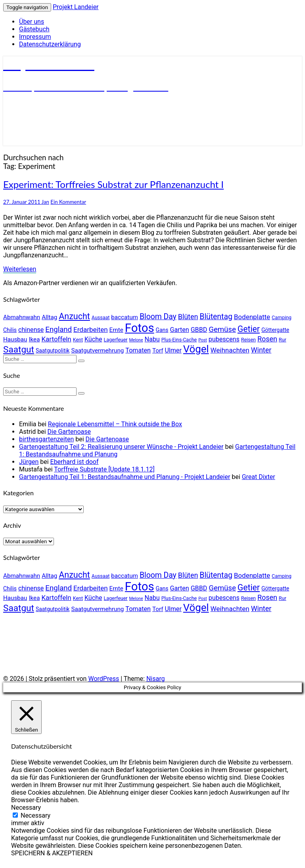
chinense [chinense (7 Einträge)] (31, 330)
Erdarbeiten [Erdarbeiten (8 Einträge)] (91, 330)
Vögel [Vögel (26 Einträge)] (196, 349)
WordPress (104, 679)
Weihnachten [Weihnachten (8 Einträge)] (230, 350)
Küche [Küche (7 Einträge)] (93, 339)
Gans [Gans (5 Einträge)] (162, 330)
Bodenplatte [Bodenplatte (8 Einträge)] (252, 317)
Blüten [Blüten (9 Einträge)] (188, 317)
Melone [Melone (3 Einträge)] (136, 340)
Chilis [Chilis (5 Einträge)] (10, 330)
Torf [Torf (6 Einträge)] (158, 351)
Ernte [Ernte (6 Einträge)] (116, 330)
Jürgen (29, 462)
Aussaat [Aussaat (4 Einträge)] (101, 317)
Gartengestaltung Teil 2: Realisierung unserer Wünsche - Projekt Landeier (121, 447)
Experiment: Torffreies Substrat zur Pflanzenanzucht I (113, 184)
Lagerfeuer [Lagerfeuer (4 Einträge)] (116, 340)
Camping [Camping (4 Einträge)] (282, 317)
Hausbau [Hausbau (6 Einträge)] (15, 339)
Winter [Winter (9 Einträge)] (261, 350)
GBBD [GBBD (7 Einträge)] (199, 330)
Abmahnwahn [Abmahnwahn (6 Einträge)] (22, 317)
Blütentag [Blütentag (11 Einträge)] (216, 317)
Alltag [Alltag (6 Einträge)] (49, 317)
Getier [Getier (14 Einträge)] (249, 329)
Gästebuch (34, 29)
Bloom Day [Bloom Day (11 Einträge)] (158, 317)
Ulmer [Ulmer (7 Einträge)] (173, 350)
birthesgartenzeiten (46, 439)
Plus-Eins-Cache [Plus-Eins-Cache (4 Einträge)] (179, 340)
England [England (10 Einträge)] (59, 330)
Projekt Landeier (76, 7)
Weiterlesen (20, 269)
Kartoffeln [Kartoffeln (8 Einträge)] (56, 339)
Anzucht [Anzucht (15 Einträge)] (74, 316)
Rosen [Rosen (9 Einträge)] (267, 339)
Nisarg (156, 679)
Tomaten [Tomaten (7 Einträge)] (138, 350)
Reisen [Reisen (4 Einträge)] (248, 340)
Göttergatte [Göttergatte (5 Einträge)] (275, 330)
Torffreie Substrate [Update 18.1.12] (104, 469)
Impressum (35, 37)
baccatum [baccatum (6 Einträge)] (125, 317)
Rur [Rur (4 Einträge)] (283, 340)
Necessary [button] (26, 808)
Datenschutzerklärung (50, 44)
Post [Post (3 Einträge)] (203, 340)
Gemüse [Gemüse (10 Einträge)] (222, 330)
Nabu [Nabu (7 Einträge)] (152, 339)
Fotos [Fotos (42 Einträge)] (140, 328)
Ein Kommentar (68, 202)
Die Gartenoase (69, 432)
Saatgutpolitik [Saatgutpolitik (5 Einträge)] (53, 351)
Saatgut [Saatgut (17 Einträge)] (19, 350)
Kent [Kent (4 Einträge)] (78, 340)
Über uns (32, 22)
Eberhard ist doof (75, 462)
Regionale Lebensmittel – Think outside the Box (115, 424)
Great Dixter (259, 477)
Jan (45, 202)
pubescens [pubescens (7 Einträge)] (224, 339)
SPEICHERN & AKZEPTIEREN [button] (52, 853)
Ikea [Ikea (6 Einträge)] (34, 339)
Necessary (35, 815)
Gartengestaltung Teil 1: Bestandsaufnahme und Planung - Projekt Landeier (125, 477)
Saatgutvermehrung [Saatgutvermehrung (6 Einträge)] (97, 351)
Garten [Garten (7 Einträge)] (179, 330)
